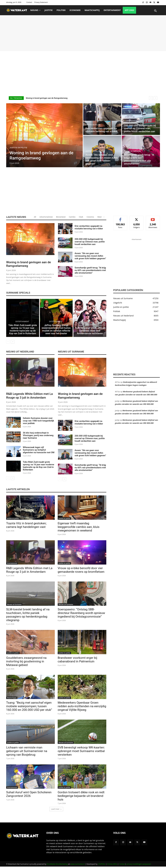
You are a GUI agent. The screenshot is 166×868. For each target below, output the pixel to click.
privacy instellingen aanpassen (139, 865)
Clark (81, 217)
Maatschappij (12, 699)
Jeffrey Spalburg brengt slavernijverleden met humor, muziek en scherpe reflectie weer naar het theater (56, 331)
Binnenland (61, 217)
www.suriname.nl (78, 865)
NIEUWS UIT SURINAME (71, 353)
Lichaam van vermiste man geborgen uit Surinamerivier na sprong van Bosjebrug (27, 752)
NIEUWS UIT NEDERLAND (20, 353)
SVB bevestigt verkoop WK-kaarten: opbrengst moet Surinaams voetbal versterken (81, 752)
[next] (155, 98)
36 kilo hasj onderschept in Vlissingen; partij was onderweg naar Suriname (38, 437)
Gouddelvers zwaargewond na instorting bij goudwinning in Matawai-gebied (26, 663)
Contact (122, 865)
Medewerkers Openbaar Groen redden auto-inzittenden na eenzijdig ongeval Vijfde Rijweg (82, 708)
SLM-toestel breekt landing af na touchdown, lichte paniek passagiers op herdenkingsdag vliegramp (28, 616)
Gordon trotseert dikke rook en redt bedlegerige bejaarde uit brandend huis (81, 797)
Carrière (72, 217)
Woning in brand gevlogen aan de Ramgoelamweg (47, 98)
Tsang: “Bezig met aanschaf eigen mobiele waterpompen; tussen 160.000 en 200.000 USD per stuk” (29, 708)
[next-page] (13, 343)
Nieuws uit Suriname (132, 151)
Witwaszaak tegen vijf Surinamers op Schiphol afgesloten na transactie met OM (39, 451)
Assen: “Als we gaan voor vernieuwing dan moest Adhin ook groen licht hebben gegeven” (90, 256)
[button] (155, 11)
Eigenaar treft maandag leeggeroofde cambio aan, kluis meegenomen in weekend (79, 528)
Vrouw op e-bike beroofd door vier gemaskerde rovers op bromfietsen (81, 571)
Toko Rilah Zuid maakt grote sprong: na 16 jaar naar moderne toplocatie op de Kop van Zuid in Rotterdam (23, 331)
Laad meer (56, 810)
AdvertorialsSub (46, 217)
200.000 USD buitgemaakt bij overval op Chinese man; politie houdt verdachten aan (90, 242)
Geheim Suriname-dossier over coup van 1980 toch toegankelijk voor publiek (38, 422)
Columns (90, 217)
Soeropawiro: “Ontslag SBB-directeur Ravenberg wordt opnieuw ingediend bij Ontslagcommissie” (81, 614)
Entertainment (22, 324)
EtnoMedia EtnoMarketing (57, 865)
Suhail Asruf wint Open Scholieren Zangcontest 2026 (29, 795)
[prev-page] (8, 343)
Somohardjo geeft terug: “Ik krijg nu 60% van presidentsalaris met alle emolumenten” (90, 270)
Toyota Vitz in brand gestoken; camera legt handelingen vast (26, 526)
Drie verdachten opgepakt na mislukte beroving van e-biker (89, 227)
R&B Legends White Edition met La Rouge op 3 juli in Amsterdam (29, 397)
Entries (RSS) (112, 865)
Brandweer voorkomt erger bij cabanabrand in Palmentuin (77, 661)
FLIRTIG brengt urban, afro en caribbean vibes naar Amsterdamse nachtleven (90, 332)
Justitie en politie (18, 148)
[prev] (151, 98)
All (35, 217)
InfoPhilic (101, 865)
